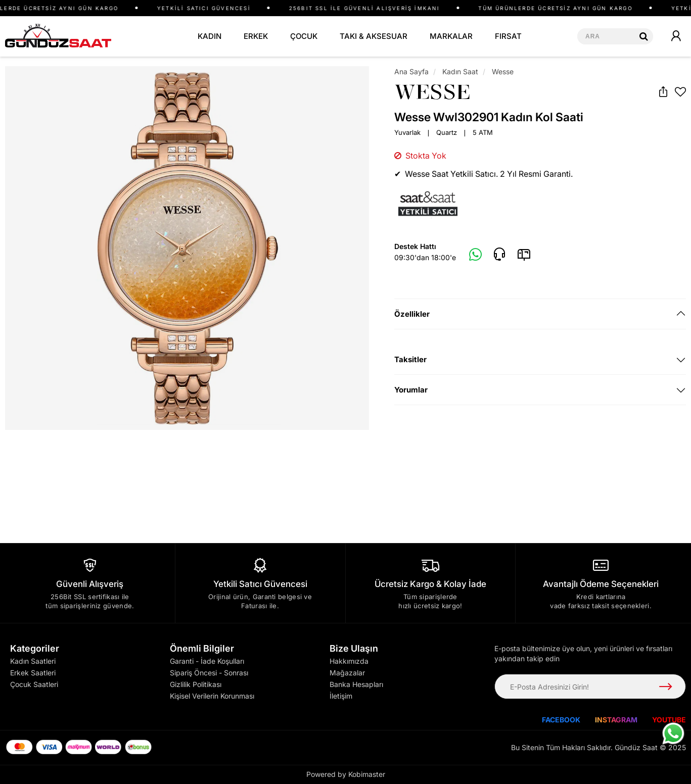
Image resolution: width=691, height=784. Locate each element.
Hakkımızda (349, 661)
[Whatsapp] (476, 255)
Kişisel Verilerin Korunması (212, 696)
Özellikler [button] (412, 314)
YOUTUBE (669, 720)
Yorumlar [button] (411, 390)
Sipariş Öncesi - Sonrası (209, 673)
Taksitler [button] (410, 359)
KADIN (210, 36)
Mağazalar (347, 673)
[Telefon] (499, 255)
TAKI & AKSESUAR (374, 36)
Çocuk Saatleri (34, 684)
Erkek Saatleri (33, 673)
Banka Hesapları (356, 684)
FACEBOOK (561, 720)
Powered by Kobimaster (346, 774)
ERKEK (256, 36)
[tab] (540, 314)
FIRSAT (508, 36)
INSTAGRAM (616, 720)
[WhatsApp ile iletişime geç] (673, 733)
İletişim (341, 696)
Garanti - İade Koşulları (207, 661)
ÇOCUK (304, 36)
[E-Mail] (524, 254)
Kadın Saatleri (33, 661)
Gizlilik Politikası (196, 684)
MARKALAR (451, 36)
